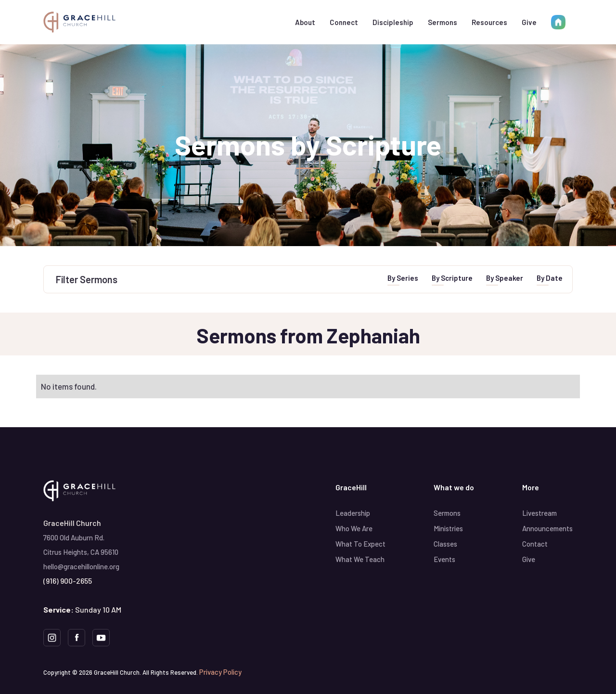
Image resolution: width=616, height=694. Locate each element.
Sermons (443, 22)
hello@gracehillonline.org (81, 566)
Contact (535, 544)
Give (529, 22)
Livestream (539, 513)
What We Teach (360, 559)
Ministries (448, 528)
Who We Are (354, 528)
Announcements (547, 528)
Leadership (353, 513)
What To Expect (360, 544)
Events (444, 559)
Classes (445, 544)
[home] (79, 22)
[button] (305, 22)
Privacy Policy (220, 672)
